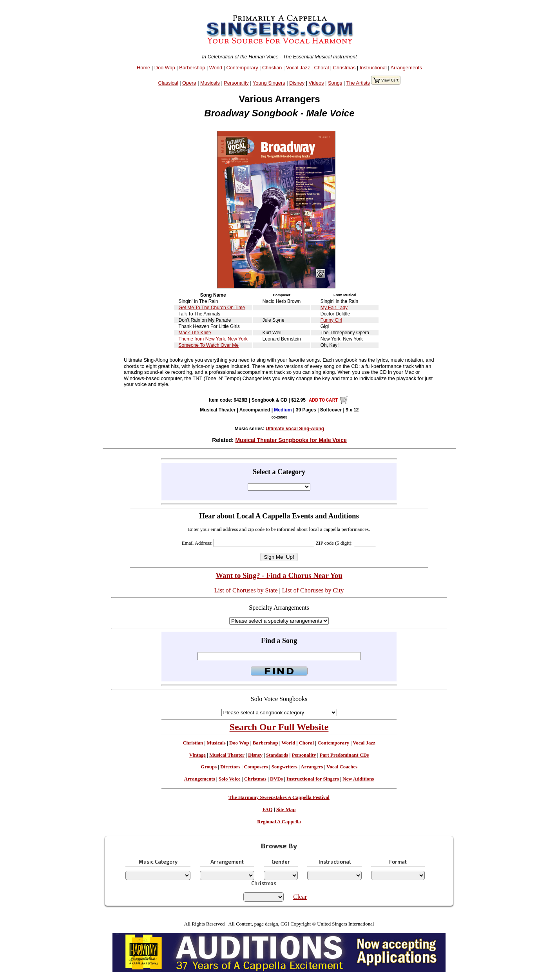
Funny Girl (331, 320)
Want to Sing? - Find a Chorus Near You (279, 575)
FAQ (268, 810)
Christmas (344, 68)
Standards (277, 755)
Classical (168, 83)
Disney (297, 83)
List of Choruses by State (246, 590)
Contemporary (242, 68)
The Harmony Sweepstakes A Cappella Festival (279, 797)
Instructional (373, 68)
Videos (316, 83)
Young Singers (269, 83)
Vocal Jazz (298, 68)
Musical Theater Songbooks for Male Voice (291, 440)
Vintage (197, 755)
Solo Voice (230, 779)
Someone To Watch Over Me (209, 345)
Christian (272, 68)
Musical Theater (227, 755)
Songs (335, 83)
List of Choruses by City (313, 590)
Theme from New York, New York (213, 339)
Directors (230, 767)
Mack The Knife (195, 333)
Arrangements (406, 68)
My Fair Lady (334, 308)
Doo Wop (165, 68)
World (216, 68)
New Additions (358, 779)
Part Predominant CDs (344, 755)
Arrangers (312, 767)
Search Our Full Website (279, 727)
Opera (189, 83)
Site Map (286, 810)
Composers (256, 767)
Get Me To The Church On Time (212, 308)
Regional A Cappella (279, 822)
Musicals (210, 83)
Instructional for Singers (313, 779)
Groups (209, 767)
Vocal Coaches (342, 767)
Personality (236, 83)
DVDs (276, 779)
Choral (322, 68)
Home (143, 68)
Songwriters (284, 767)
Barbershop (192, 68)
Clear (300, 897)
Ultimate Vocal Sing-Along (295, 429)
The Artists (358, 83)
